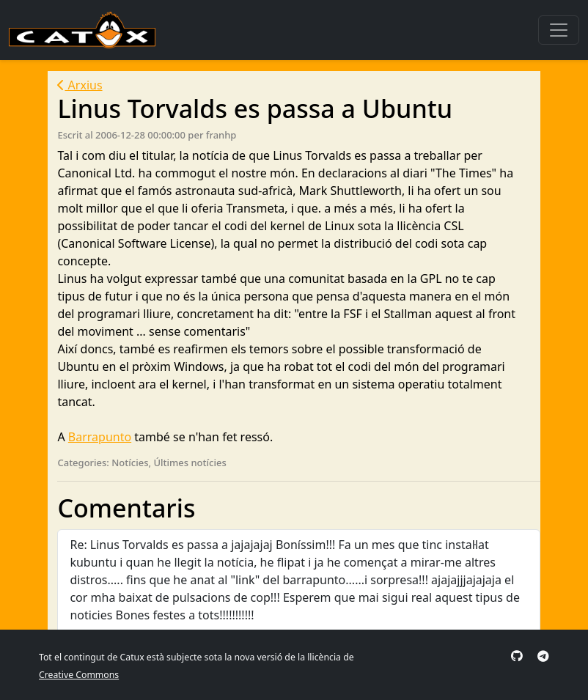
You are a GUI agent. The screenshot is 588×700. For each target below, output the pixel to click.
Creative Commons (79, 675)
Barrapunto (100, 437)
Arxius (80, 85)
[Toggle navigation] (559, 30)
